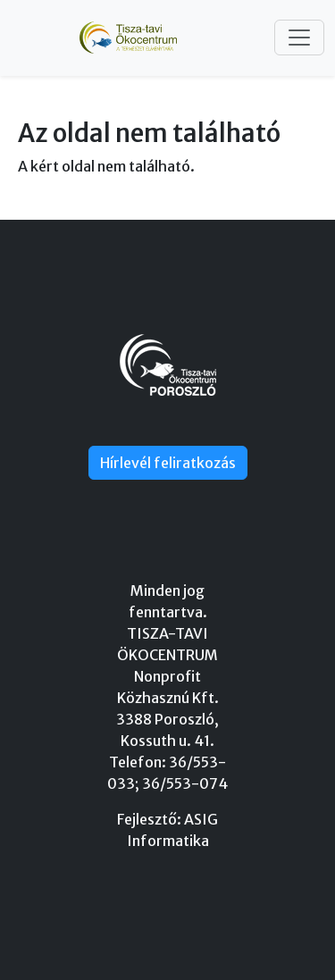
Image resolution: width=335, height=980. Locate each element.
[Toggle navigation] (299, 38)
